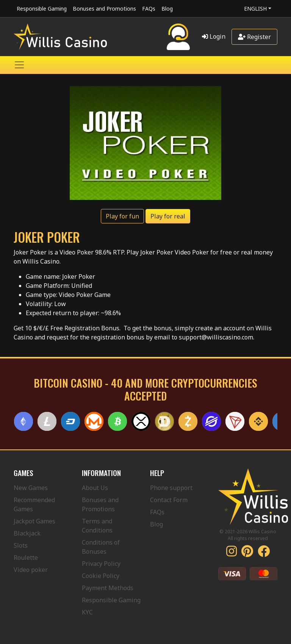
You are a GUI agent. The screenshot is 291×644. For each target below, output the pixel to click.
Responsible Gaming (42, 9)
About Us (95, 488)
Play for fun (122, 216)
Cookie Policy (101, 576)
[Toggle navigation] (19, 65)
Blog (167, 9)
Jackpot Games (34, 521)
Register (254, 37)
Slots (21, 545)
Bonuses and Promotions (104, 9)
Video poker (31, 570)
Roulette (26, 558)
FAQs (149, 9)
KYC (87, 612)
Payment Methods (108, 588)
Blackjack (27, 533)
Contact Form (169, 500)
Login (214, 36)
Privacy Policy (101, 564)
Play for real (168, 216)
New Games (31, 488)
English (255, 9)
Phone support (171, 488)
